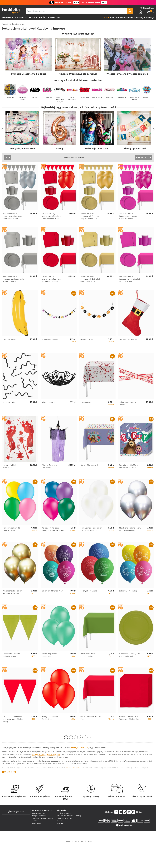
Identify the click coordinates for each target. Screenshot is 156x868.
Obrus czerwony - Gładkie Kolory (91, 718)
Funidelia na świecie (64, 813)
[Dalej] (90, 737)
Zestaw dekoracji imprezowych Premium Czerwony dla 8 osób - (51, 216)
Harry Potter (10, 97)
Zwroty (35, 821)
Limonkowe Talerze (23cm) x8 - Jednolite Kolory (130, 655)
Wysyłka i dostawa (39, 816)
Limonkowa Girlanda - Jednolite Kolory (12, 655)
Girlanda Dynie (87, 339)
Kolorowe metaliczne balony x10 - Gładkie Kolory (53, 529)
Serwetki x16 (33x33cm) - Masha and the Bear (129, 466)
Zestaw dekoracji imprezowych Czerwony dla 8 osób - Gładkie (51, 279)
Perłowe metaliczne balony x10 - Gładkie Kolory (91, 529)
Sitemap (60, 823)
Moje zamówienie (39, 813)
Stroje (18, 17)
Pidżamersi (122, 97)
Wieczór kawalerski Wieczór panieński (128, 74)
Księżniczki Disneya (22, 98)
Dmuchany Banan (10, 339)
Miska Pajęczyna (48, 402)
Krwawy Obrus (86, 402)
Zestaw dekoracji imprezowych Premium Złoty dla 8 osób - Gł (90, 216)
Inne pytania (37, 823)
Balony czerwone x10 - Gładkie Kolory (51, 718)
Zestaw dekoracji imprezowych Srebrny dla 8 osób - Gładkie (13, 279)
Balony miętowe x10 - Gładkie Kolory (50, 655)
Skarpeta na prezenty (128, 339)
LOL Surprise (47, 97)
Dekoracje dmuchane (97, 148)
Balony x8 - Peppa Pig (128, 591)
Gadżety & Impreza (48, 17)
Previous (2, 55)
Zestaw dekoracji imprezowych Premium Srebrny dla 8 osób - (12, 216)
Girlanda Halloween (50, 339)
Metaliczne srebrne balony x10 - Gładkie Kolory (130, 529)
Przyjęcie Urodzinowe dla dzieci (29, 74)
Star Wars (35, 97)
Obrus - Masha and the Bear (90, 466)
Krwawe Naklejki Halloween (10, 466)
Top (106, 17)
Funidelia (5, 24)
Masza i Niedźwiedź (72, 98)
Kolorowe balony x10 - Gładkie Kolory (12, 529)
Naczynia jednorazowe (22, 148)
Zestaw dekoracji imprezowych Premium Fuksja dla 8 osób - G (129, 216)
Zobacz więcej (10, 772)
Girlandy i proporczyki (134, 148)
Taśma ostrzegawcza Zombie (127, 403)
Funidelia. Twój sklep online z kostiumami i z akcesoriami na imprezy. (11, 11)
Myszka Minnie (97, 97)
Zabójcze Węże (9, 402)
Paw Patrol (147, 97)
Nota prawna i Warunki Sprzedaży (69, 816)
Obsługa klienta (16, 812)
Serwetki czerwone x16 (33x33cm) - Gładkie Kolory (130, 718)
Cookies (60, 821)
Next (154, 55)
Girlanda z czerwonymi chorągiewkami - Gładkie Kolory (13, 719)
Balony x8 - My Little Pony (52, 591)
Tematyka (7, 17)
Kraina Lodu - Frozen (134, 98)
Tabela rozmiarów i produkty (43, 818)
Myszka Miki (85, 97)
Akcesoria (30, 17)
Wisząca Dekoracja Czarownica (49, 466)
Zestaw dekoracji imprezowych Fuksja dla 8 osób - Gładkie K (130, 279)
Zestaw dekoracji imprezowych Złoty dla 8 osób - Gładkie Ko (90, 279)
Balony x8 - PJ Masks (89, 591)
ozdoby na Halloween (80, 748)
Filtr (7, 157)
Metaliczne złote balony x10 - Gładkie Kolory (13, 592)
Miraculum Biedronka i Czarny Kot (60, 100)
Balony (60, 148)
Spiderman (110, 97)
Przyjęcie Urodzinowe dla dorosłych (78, 74)
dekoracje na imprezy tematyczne (46, 754)
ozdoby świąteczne (73, 768)
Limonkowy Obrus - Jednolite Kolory (88, 655)
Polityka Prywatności (64, 818)
